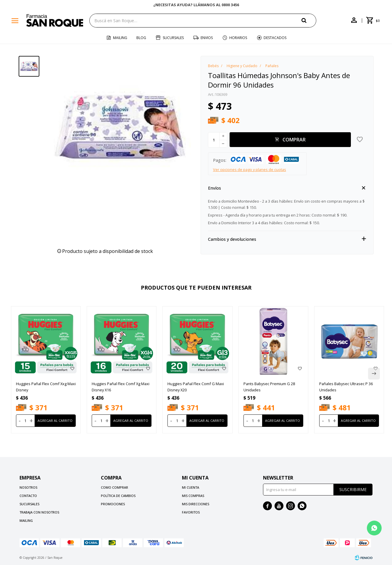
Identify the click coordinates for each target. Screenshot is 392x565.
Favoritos (191, 512)
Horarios (238, 38)
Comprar (294, 140)
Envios (207, 38)
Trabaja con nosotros (39, 512)
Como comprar (114, 487)
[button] (309, 20)
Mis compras (193, 496)
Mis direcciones (196, 504)
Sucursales (173, 38)
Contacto (28, 496)
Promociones (113, 504)
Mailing (120, 38)
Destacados (275, 38)
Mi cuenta (191, 487)
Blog (141, 38)
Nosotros (28, 487)
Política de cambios (118, 496)
